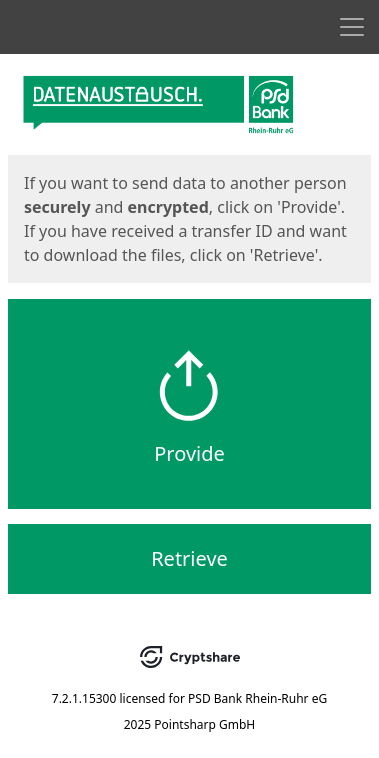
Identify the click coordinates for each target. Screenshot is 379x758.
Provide (189, 453)
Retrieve (189, 558)
